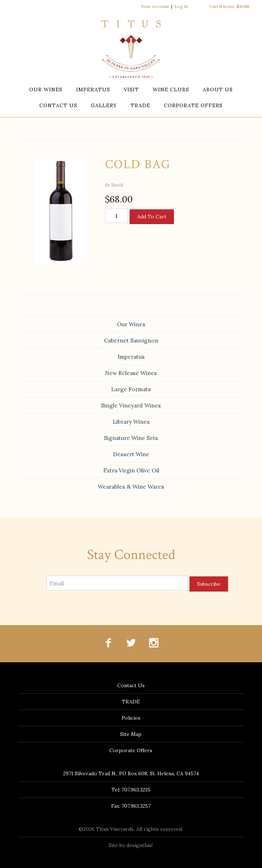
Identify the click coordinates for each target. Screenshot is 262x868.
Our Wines (46, 90)
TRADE (140, 105)
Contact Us (58, 105)
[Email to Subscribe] (117, 583)
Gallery (104, 105)
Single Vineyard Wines (131, 405)
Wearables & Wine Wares (131, 487)
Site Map (131, 734)
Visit (131, 90)
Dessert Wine (131, 454)
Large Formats (131, 389)
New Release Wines (131, 373)
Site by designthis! (131, 845)
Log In (181, 6)
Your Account (155, 6)
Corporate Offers (193, 105)
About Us (218, 90)
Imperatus (93, 90)
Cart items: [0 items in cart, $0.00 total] (229, 6)
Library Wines (131, 422)
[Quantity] (117, 216)
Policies (131, 718)
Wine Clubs (171, 90)
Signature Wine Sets (131, 438)
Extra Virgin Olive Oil (131, 470)
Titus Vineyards (131, 49)
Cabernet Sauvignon (131, 340)
